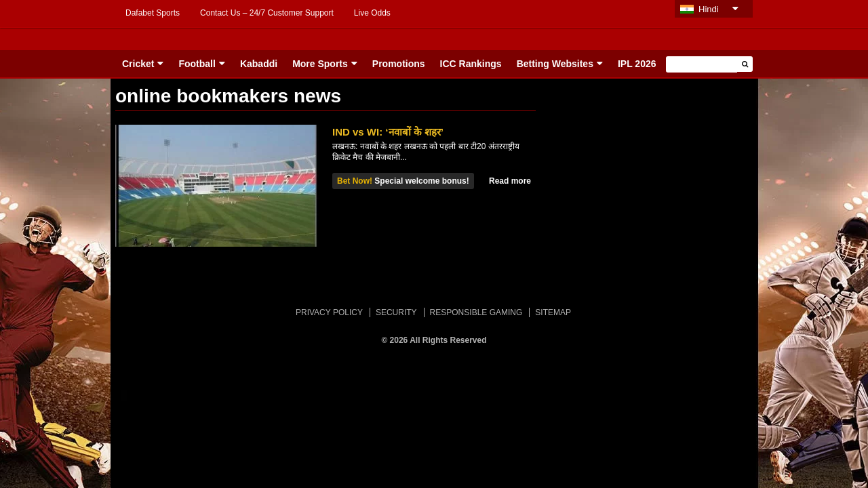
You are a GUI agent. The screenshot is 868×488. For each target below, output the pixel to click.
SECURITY (396, 312)
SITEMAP (553, 312)
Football (197, 64)
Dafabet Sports (153, 13)
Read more (510, 181)
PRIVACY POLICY (329, 312)
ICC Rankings (471, 64)
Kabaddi (259, 64)
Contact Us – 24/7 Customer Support (267, 13)
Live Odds (372, 13)
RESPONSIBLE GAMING (476, 312)
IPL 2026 (637, 64)
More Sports (320, 64)
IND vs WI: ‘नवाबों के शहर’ (388, 132)
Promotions (399, 64)
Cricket (138, 64)
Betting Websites (555, 64)
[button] (745, 64)
